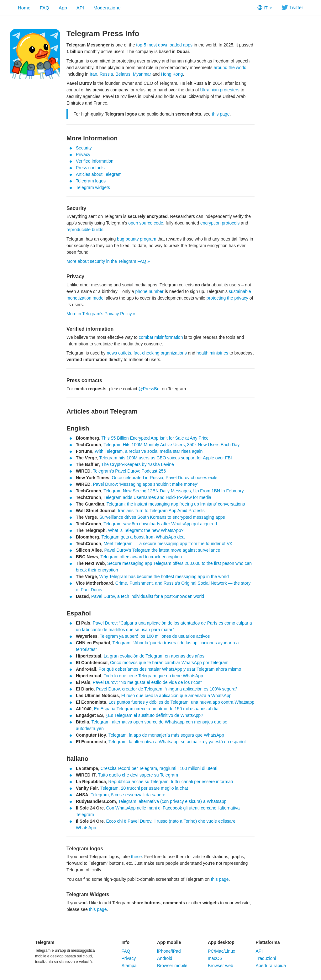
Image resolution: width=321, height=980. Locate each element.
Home (24, 8)
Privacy (83, 154)
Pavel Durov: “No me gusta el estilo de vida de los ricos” (147, 682)
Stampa (129, 966)
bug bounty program (137, 239)
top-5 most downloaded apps (164, 45)
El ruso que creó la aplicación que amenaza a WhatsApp (176, 696)
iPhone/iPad (169, 951)
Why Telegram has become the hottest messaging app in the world (164, 577)
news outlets (119, 353)
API (80, 8)
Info (125, 942)
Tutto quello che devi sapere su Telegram (138, 775)
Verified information (95, 161)
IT (265, 8)
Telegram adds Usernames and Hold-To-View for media (157, 497)
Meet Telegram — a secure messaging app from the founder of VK (168, 544)
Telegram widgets (93, 187)
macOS (215, 958)
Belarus (123, 74)
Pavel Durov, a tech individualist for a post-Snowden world (148, 596)
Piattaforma (268, 942)
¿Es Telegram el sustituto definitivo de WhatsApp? (154, 715)
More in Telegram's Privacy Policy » (101, 314)
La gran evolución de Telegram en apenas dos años (154, 656)
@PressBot (150, 389)
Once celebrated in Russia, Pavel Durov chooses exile (164, 478)
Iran (93, 74)
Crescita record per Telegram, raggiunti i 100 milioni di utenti (159, 768)
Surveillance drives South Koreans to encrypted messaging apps (162, 517)
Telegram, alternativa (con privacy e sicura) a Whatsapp (172, 801)
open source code (146, 223)
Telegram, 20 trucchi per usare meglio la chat (144, 788)
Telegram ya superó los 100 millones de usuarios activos (155, 636)
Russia (106, 74)
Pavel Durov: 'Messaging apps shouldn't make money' (145, 484)
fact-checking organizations (160, 353)
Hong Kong (172, 74)
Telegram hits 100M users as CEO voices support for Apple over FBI (165, 458)
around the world (230, 68)
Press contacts (90, 168)
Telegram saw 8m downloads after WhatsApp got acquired (160, 524)
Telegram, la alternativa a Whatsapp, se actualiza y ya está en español (177, 742)
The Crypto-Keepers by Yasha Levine (138, 464)
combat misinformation (161, 337)
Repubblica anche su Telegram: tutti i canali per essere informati (170, 782)
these (136, 857)
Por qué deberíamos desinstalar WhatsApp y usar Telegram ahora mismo (170, 669)
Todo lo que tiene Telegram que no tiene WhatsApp (153, 676)
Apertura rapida (271, 966)
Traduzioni (266, 958)
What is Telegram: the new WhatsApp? (146, 530)
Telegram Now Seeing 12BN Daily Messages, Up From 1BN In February (174, 491)
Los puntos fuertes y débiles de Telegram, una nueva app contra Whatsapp (181, 702)
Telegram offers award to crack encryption (141, 557)
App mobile (169, 942)
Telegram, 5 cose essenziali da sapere (128, 795)
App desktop (221, 942)
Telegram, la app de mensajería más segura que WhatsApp (166, 735)
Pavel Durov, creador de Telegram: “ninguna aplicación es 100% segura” (167, 689)
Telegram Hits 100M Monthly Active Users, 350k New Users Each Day (171, 445)
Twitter (292, 7)
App (63, 8)
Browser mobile (172, 966)
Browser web (221, 966)
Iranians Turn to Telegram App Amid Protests (161, 511)
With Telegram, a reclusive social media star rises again (149, 451)
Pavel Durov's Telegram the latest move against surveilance (162, 550)
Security (84, 148)
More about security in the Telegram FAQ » (108, 261)
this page (221, 114)
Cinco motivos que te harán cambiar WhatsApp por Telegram (169, 663)
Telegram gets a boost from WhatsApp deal (143, 537)
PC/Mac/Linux (221, 951)
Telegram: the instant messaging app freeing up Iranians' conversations (176, 504)
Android (165, 958)
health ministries (212, 353)
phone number (149, 291)
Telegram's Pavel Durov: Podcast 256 (129, 471)
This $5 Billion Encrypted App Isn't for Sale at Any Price (155, 438)
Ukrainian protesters (220, 90)
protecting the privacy (227, 298)
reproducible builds (85, 230)
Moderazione (107, 8)
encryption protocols (220, 223)
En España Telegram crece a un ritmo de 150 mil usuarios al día (156, 709)
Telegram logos (91, 181)
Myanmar (142, 74)
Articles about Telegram (99, 174)
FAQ (45, 8)
